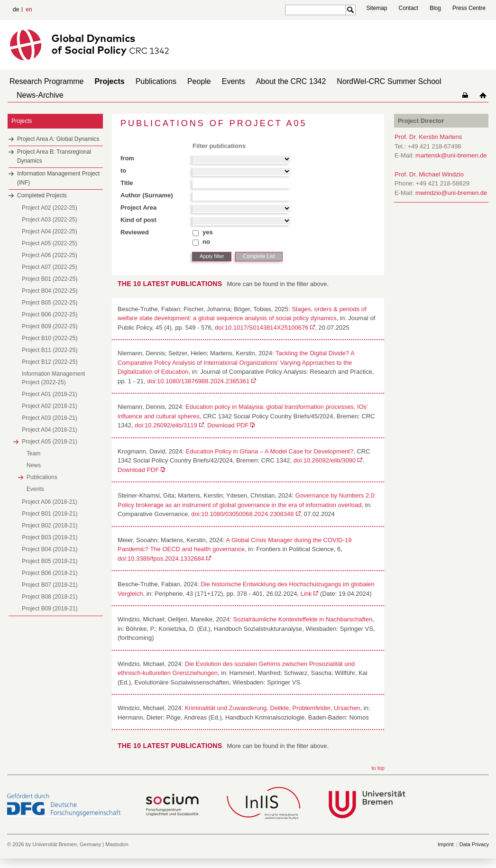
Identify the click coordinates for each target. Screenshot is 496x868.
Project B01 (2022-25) (50, 279)
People (199, 81)
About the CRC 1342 (291, 81)
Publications (156, 81)
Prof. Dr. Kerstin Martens (428, 137)
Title (127, 183)
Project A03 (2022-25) (50, 220)
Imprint (446, 844)
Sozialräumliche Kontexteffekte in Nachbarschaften (303, 619)
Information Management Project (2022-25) (53, 378)
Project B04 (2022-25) (50, 291)
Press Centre (469, 8)
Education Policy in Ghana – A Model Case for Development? (270, 451)
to (123, 171)
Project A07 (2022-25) (50, 267)
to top (378, 768)
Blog (435, 8)
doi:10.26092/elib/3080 (325, 460)
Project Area (138, 208)
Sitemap (377, 8)
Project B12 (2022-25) (50, 362)
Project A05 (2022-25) (50, 243)
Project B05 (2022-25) (50, 303)
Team (33, 453)
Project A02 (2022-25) (50, 208)
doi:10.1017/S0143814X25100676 (262, 328)
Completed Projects (42, 195)
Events (234, 81)
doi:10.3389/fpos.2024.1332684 (161, 559)
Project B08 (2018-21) (50, 597)
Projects (110, 81)
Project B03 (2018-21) (50, 537)
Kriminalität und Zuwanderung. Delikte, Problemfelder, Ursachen (273, 708)
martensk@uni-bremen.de (451, 155)
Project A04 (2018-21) (50, 430)
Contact (409, 8)
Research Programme (47, 81)
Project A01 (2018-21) (50, 394)
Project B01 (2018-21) (50, 514)
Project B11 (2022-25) (50, 350)
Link (306, 594)
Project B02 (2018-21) (50, 526)
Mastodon (117, 844)
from (127, 158)
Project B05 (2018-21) (50, 561)
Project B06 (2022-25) (50, 314)
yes (208, 232)
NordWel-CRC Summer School (389, 81)
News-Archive (40, 95)
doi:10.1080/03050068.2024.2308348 (242, 514)
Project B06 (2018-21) (50, 573)
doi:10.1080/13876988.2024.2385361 (198, 381)
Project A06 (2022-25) (50, 255)
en (29, 9)
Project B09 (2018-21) (50, 609)
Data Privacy (474, 844)
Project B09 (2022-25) (50, 326)
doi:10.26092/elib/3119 (166, 425)
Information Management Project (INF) (58, 178)
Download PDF (228, 425)
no (206, 242)
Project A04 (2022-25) (50, 231)
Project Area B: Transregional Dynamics (54, 156)
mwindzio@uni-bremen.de (451, 193)
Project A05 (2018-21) (50, 442)
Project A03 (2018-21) (50, 418)
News (34, 465)
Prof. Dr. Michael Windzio (429, 174)
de (16, 9)
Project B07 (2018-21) (50, 585)
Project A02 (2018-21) (50, 406)
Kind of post (138, 220)
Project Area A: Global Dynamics (58, 139)
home (483, 95)
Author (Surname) (147, 195)
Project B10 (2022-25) (50, 338)
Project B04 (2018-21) (50, 549)
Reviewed (135, 232)
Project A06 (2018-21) (50, 502)
